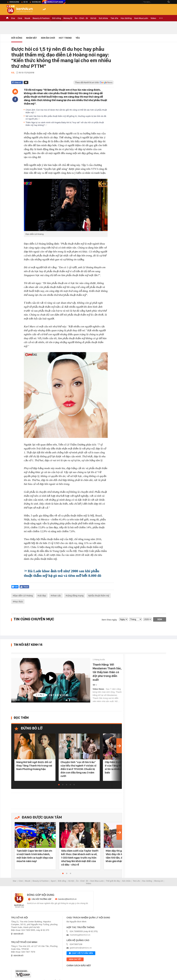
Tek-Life (136, 881)
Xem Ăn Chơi (48, 38)
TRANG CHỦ (7, 18)
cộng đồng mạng (75, 596)
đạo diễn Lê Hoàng (23, 596)
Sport (53, 881)
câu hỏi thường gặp (41, 899)
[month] (136, 619)
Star (13, 18)
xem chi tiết (75, 959)
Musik (27, 18)
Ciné (20, 18)
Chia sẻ (18, 82)
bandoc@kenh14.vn (67, 899)
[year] (147, 619)
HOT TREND (65, 38)
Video (153, 18)
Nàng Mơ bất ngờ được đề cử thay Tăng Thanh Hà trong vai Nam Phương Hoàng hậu (34, 766)
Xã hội (93, 18)
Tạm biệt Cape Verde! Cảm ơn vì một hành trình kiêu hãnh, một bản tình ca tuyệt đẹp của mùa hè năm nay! (35, 856)
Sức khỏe (103, 18)
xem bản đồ (18, 934)
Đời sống (57, 18)
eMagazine (14, 2)
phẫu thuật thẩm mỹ (99, 596)
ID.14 (26, 2)
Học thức (19, 602)
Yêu (78, 38)
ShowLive (36, 2)
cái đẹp (42, 596)
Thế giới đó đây (113, 881)
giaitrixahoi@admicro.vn (81, 948)
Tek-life (114, 18)
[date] (123, 619)
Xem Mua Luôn (141, 18)
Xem (160, 619)
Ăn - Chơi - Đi (81, 18)
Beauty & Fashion (41, 18)
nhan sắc (56, 596)
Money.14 (68, 18)
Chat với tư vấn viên (81, 953)
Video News (99, 689)
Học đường (126, 18)
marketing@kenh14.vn (80, 935)
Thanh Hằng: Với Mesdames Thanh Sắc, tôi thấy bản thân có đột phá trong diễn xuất (107, 672)
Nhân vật (32, 38)
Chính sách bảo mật (79, 965)
